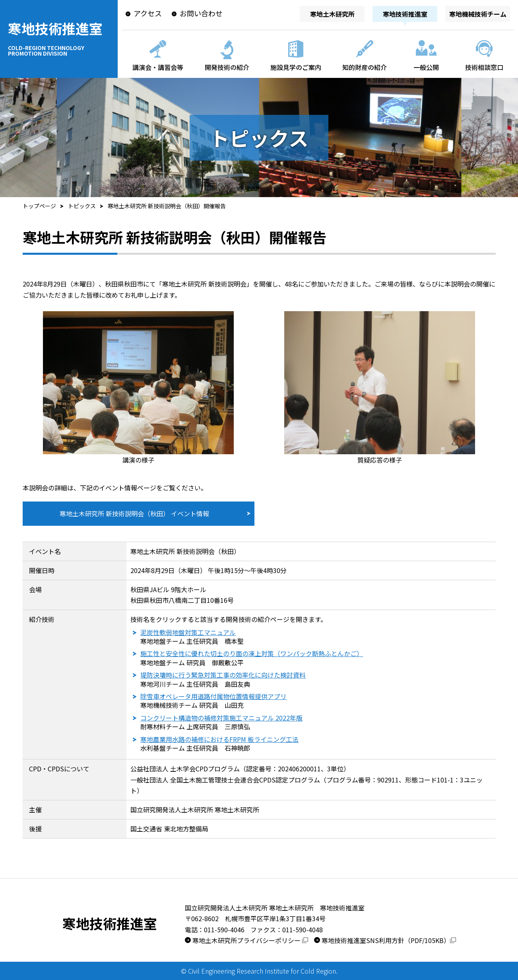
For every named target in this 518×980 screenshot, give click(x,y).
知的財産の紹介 (365, 67)
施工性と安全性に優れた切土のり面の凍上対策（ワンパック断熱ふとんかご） (252, 653)
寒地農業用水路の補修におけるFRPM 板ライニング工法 (219, 739)
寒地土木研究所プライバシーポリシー (250, 940)
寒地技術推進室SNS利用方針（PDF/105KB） (389, 940)
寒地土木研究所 (332, 14)
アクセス (148, 13)
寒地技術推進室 (58, 37)
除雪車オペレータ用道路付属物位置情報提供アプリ (213, 696)
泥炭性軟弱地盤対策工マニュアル (188, 632)
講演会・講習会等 (158, 67)
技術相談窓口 (484, 67)
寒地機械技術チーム (478, 14)
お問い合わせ (201, 13)
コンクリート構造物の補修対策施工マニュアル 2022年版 (221, 718)
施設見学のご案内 (296, 67)
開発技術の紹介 (227, 67)
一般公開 (426, 67)
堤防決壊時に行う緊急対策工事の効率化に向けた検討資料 (223, 675)
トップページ (39, 206)
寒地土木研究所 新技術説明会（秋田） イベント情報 (134, 513)
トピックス (82, 206)
